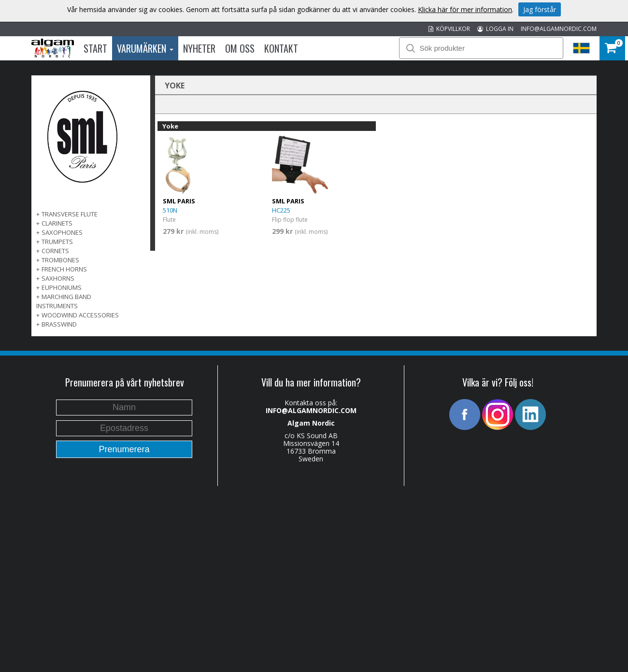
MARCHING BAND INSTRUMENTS (64, 301)
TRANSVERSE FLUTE (70, 214)
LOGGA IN (495, 29)
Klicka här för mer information (465, 9)
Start (95, 48)
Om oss (240, 48)
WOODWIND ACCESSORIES (80, 315)
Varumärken (145, 48)
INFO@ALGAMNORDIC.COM (559, 29)
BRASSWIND (59, 324)
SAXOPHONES (62, 232)
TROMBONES (60, 260)
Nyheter (199, 48)
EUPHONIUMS (62, 287)
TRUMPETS (57, 242)
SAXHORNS (58, 278)
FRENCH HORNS (64, 269)
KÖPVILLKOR (449, 29)
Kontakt (281, 48)
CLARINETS (57, 223)
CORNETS (55, 251)
